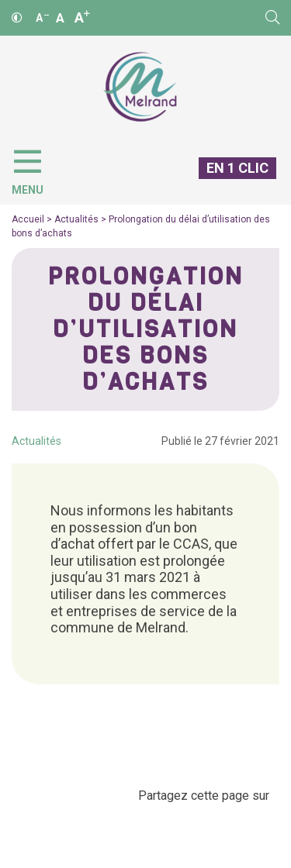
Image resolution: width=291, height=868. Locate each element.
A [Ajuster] (60, 18)
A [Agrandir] (82, 17)
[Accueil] (140, 87)
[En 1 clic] (231, 181)
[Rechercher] (272, 18)
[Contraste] (17, 18)
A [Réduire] (42, 18)
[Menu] (35, 169)
